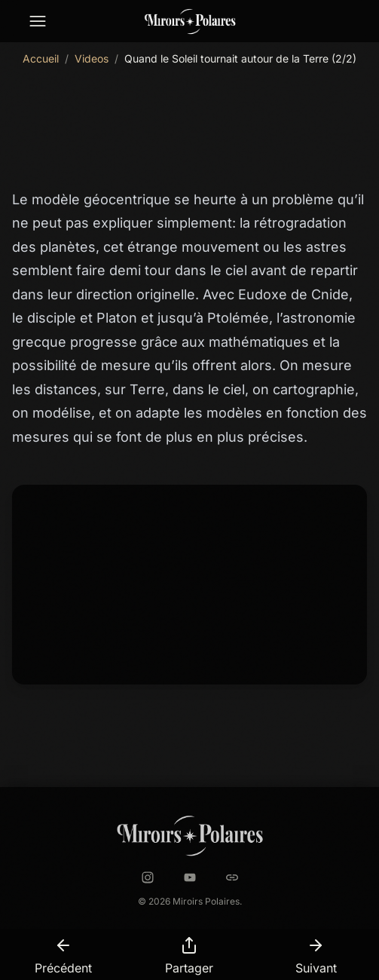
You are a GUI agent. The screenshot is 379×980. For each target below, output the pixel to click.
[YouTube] (190, 877)
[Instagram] (148, 877)
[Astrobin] (232, 877)
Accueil (41, 58)
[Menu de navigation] (37, 21)
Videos (92, 58)
